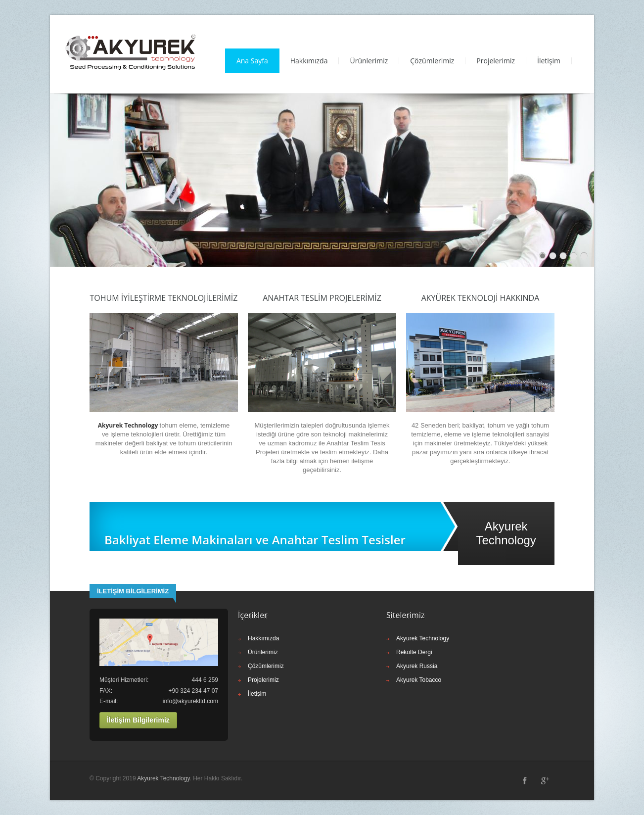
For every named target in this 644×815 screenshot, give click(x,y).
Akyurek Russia (417, 666)
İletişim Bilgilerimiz (138, 720)
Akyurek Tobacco (419, 680)
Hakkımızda (309, 61)
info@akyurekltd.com (190, 701)
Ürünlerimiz (369, 61)
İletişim (549, 61)
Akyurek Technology (423, 638)
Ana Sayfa (252, 61)
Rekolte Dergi (414, 652)
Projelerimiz (496, 61)
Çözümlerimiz (432, 61)
